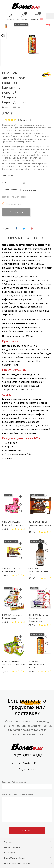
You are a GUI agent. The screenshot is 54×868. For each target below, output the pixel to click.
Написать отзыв (29, 190)
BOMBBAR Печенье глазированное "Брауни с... (40, 525)
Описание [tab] (15, 238)
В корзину (16, 212)
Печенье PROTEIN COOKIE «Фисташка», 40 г (13, 664)
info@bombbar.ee (27, 769)
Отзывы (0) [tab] (35, 238)
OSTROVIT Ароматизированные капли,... (38, 571)
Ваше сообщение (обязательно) (27, 808)
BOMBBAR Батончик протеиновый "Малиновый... (38, 618)
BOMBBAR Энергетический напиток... (36, 664)
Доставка (30, 183)
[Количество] (18, 175)
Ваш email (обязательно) (27, 785)
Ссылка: (6, 107)
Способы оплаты (13, 183)
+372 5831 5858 (27, 756)
